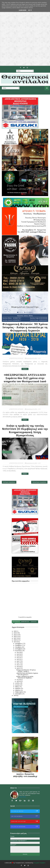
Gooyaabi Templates (39, 863)
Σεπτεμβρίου (19, 649)
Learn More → (23, 797)
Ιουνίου (18, 685)
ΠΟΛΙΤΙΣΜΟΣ (8, 452)
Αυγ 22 (19, 659)
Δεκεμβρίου (19, 643)
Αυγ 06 (19, 680)
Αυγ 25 (19, 656)
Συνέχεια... (25, 369)
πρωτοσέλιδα (22, 617)
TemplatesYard (20, 863)
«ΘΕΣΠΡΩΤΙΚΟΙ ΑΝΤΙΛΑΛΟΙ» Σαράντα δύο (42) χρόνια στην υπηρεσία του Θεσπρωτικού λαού (25, 378)
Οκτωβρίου (19, 647)
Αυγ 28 (19, 652)
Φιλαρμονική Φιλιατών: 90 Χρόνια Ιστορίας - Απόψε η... (26, 671)
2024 (15, 633)
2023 (15, 635)
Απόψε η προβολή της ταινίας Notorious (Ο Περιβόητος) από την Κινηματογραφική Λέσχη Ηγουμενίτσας (25, 431)
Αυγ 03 (19, 681)
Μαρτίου (18, 690)
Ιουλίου (18, 683)
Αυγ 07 (19, 668)
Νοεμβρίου (19, 645)
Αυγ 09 (19, 666)
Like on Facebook (25, 816)
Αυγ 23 (19, 658)
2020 (15, 640)
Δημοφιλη (25, 622)
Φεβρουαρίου (19, 692)
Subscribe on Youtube (25, 821)
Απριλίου (18, 688)
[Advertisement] (25, 33)
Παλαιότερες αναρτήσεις (39, 482)
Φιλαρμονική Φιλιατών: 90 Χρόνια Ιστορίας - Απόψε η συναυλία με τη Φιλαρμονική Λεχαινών (25, 327)
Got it (30, 10)
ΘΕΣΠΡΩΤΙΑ (7, 398)
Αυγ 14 (19, 663)
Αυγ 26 (19, 654)
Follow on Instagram (25, 826)
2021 (15, 638)
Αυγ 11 (19, 665)
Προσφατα (16, 622)
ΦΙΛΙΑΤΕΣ (7, 347)
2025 (15, 631)
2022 (15, 636)
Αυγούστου (19, 651)
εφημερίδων (29, 617)
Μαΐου (17, 687)
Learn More (23, 10)
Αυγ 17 (19, 661)
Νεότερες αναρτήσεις (9, 482)
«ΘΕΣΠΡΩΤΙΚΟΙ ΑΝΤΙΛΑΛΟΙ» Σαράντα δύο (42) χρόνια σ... (27, 674)
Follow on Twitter (25, 811)
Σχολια (34, 622)
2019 (15, 642)
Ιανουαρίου (19, 694)
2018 (15, 695)
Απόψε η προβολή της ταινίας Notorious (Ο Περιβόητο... (25, 677)
